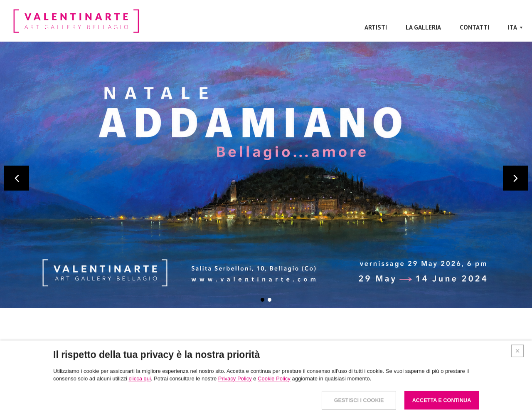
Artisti (376, 27)
